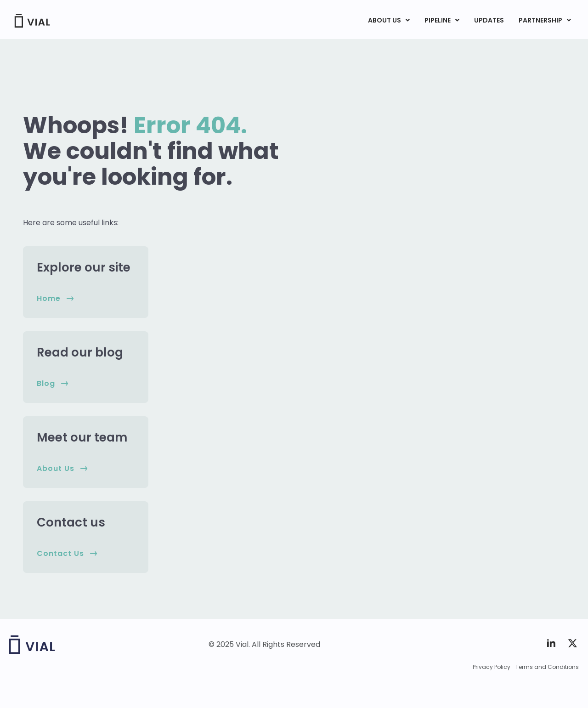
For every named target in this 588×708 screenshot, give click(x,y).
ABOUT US (389, 20)
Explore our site (84, 267)
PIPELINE (442, 20)
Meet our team (82, 437)
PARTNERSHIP (545, 20)
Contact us (71, 522)
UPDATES (489, 20)
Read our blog (80, 352)
